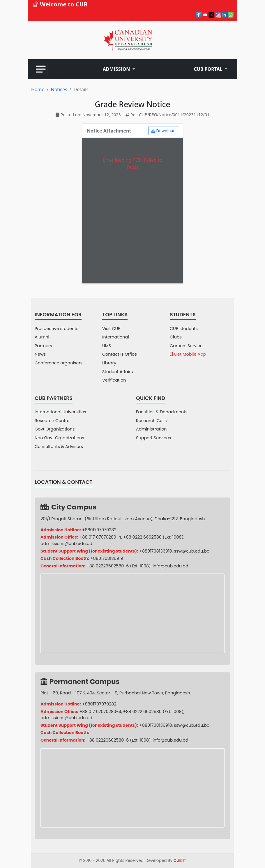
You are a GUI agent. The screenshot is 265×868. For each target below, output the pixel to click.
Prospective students (56, 329)
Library (109, 363)
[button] (119, 69)
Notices (59, 89)
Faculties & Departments (162, 412)
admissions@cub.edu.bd (66, 544)
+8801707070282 (99, 530)
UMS (107, 346)
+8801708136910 (156, 551)
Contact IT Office (120, 354)
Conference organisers (59, 363)
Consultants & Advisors (59, 447)
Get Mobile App (188, 354)
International (116, 337)
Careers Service (186, 346)
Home (38, 89)
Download (163, 131)
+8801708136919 (107, 558)
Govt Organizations (55, 429)
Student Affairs (118, 372)
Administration (151, 429)
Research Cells (151, 421)
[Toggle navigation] (41, 69)
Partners (43, 346)
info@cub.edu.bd (170, 566)
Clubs (176, 337)
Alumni (42, 337)
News (40, 354)
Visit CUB (111, 329)
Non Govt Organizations (59, 438)
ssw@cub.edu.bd (192, 551)
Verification (114, 380)
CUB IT (180, 861)
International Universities (60, 412)
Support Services (153, 438)
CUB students (184, 329)
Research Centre (52, 421)
